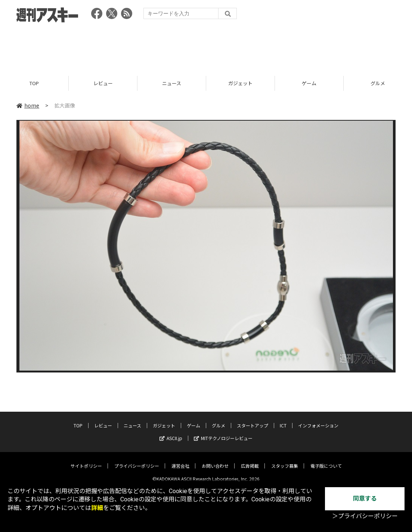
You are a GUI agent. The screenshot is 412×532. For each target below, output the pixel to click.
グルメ (219, 420)
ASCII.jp (171, 432)
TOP (34, 83)
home (28, 105)
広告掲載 (250, 460)
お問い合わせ (215, 460)
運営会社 (180, 460)
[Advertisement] (206, 47)
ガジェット (240, 83)
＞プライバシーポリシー (365, 516)
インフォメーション (318, 420)
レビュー (103, 83)
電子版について (326, 460)
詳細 (97, 508)
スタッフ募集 (285, 460)
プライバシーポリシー (137, 460)
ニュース (172, 83)
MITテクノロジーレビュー (223, 432)
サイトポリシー (86, 460)
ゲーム (309, 83)
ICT (283, 420)
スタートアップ (253, 420)
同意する (365, 499)
